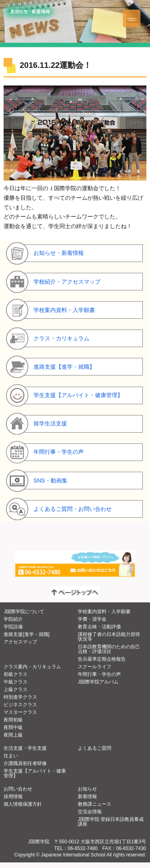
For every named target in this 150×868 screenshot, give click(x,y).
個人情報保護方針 (23, 804)
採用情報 (13, 796)
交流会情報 (90, 812)
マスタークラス (20, 712)
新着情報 (87, 796)
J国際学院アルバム (98, 682)
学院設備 (13, 627)
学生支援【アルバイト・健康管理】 (35, 773)
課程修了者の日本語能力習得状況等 (109, 637)
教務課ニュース (95, 804)
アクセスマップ (20, 642)
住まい (11, 756)
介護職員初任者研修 (25, 763)
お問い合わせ (18, 789)
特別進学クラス (20, 697)
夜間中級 (13, 727)
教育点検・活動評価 (99, 627)
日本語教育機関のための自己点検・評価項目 (109, 649)
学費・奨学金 (92, 619)
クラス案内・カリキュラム (32, 667)
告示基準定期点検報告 (102, 659)
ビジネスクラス (20, 705)
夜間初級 (13, 720)
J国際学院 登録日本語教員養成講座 (111, 822)
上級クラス (16, 689)
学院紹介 (13, 619)
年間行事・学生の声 (99, 674)
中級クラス (16, 682)
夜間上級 (13, 735)
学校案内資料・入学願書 (104, 612)
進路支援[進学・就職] (27, 634)
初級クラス (16, 674)
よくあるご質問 (95, 748)
